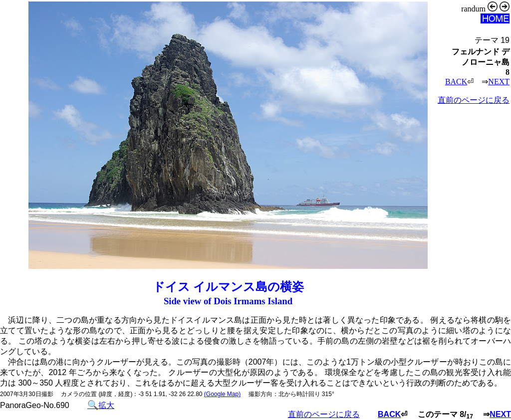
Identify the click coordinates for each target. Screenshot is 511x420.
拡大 (101, 405)
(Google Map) (222, 394)
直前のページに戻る (474, 100)
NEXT (499, 82)
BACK (456, 82)
